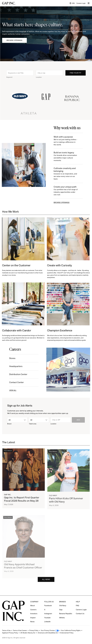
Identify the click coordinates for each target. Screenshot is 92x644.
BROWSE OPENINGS (62, 202)
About (32, 602)
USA (72, 3)
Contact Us (80, 610)
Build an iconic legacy (66, 157)
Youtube (47, 614)
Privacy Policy (34, 630)
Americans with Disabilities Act (48, 633)
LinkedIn (47, 618)
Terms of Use (6, 630)
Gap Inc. (8, 496)
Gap (61, 606)
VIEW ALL (12, 390)
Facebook (48, 602)
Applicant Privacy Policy (10, 633)
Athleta (62, 614)
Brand (9, 424)
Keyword (9, 78)
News (32, 618)
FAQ (77, 602)
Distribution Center (18, 374)
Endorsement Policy (67, 633)
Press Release (8, 452)
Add (78, 420)
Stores (12, 358)
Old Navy (53, 498)
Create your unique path (66, 191)
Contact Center (16, 382)
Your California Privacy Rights (71, 630)
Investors (34, 610)
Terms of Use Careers (20, 630)
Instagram (48, 610)
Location (39, 78)
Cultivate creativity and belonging (66, 174)
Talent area (33, 424)
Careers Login (81, 3)
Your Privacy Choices (48, 630)
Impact (33, 614)
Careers (33, 606)
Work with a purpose (66, 141)
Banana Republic (66, 610)
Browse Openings (14, 40)
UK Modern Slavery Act (28, 633)
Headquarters (15, 366)
